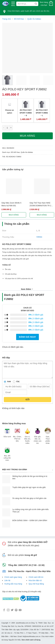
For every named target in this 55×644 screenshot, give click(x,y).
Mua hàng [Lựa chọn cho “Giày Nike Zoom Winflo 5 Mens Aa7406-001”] (14, 215)
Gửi (27, 400)
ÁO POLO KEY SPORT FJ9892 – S (26, 113)
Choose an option (10, 111)
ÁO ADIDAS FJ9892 (14, 157)
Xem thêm (27, 289)
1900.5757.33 (24, 565)
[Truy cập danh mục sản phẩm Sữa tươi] (7, 434)
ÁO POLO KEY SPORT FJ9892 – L (42, 113)
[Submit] (36, 4)
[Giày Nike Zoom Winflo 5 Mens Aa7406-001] (14, 186)
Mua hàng (27, 136)
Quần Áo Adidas (34, 19)
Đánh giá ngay (27, 337)
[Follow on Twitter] (12, 610)
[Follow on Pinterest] (16, 610)
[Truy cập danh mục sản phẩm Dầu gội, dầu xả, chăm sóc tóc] (38, 437)
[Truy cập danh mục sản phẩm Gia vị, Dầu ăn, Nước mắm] (27, 437)
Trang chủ (7, 19)
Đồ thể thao (19, 19)
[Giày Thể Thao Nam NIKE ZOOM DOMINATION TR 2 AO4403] (42, 186)
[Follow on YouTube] (20, 610)
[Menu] (13, 4)
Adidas (39, 237)
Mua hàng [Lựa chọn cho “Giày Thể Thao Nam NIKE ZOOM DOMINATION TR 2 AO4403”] (42, 215)
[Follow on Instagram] (8, 610)
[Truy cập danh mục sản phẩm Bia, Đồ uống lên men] (7, 455)
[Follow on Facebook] (4, 610)
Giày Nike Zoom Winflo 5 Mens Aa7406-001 (11, 204)
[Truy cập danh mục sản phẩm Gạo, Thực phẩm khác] (48, 437)
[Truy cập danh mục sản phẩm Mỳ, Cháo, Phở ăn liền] (17, 436)
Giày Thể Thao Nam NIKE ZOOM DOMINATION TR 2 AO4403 (40, 204)
